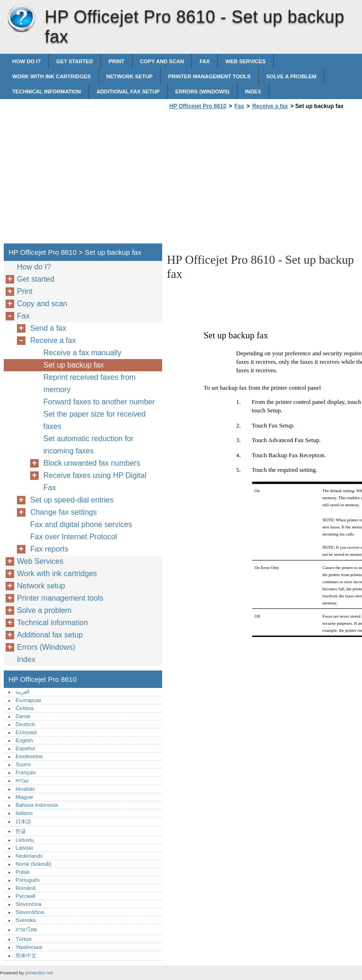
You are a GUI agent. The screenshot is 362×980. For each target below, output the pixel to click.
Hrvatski (25, 789)
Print (116, 61)
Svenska (26, 920)
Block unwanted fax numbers (92, 463)
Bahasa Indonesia (37, 805)
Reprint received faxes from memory (90, 383)
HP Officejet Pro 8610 (21, 19)
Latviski (24, 848)
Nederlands (29, 856)
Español (25, 748)
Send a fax (48, 328)
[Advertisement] (246, 179)
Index (253, 92)
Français (26, 772)
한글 (21, 831)
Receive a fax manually (82, 353)
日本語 (23, 821)
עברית (22, 780)
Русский (25, 896)
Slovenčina (29, 904)
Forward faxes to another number (99, 402)
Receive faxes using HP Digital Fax (95, 482)
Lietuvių (25, 840)
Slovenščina (30, 912)
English (24, 740)
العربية (22, 692)
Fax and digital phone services (81, 524)
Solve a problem (292, 76)
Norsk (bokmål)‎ (33, 864)
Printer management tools (210, 76)
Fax (205, 61)
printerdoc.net (39, 973)
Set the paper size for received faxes (95, 420)
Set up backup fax (74, 365)
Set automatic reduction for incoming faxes (88, 445)
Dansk (23, 716)
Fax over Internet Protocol (74, 537)
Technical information (47, 92)
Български (28, 700)
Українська (29, 947)
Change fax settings (63, 512)
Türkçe (24, 939)
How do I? (26, 61)
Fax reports (49, 549)
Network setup (130, 76)
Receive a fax (270, 106)
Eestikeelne (29, 756)
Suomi (23, 764)
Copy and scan (162, 61)
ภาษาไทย (26, 930)
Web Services (246, 61)
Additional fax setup (128, 92)
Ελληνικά (26, 732)
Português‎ (28, 880)
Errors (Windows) (202, 92)
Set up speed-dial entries (72, 500)
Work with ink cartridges (52, 76)
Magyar (24, 797)
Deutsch (25, 724)
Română (25, 888)
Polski (23, 872)
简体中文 (26, 955)
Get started (74, 61)
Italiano (24, 813)
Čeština (25, 708)
